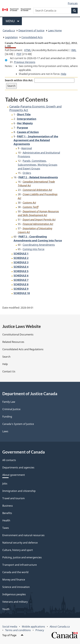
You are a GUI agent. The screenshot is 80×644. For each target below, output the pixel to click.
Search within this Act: (19, 80)
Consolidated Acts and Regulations (23, 349)
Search (6, 357)
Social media (10, 627)
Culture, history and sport (18, 550)
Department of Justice (31, 30)
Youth (6, 609)
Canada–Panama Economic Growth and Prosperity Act (35, 108)
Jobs (5, 484)
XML (74, 50)
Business (8, 506)
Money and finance (14, 580)
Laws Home (55, 30)
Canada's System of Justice (18, 424)
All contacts (9, 460)
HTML (27, 50)
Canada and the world (15, 572)
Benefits (7, 513)
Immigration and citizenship (19, 491)
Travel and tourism (14, 498)
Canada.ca (9, 30)
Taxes (6, 528)
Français (73, 3)
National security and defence (20, 543)
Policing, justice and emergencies (22, 557)
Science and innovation (16, 587)
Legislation (11, 37)
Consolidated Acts (32, 37)
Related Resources (13, 342)
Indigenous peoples (14, 594)
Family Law (9, 402)
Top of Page (13, 635)
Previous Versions (25, 62)
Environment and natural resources (23, 535)
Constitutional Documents (18, 334)
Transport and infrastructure (20, 565)
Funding (7, 417)
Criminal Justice (11, 409)
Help (64, 74)
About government (14, 475)
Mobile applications (33, 627)
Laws (5, 431)
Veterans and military (15, 602)
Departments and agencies (18, 467)
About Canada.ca (60, 627)
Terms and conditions (18, 630)
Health (6, 520)
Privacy (40, 630)
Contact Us (9, 371)
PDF (19, 54)
